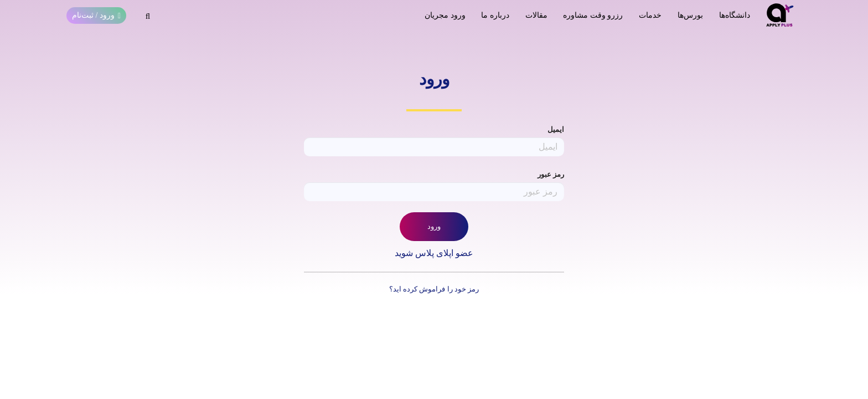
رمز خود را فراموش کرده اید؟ (434, 289)
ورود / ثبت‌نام (96, 16)
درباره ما (495, 15)
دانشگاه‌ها (735, 15)
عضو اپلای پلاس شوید (434, 253)
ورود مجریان (445, 15)
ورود (434, 226)
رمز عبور (551, 174)
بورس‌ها (690, 15)
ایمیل (556, 129)
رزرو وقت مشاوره (593, 15)
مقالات (536, 15)
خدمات (650, 15)
